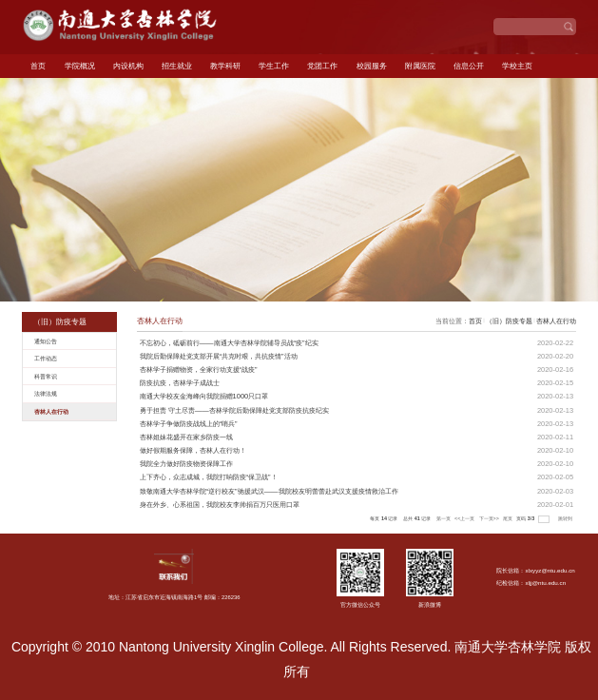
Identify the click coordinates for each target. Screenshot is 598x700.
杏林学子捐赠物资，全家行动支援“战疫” (199, 369)
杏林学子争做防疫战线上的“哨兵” (189, 424)
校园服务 (372, 66)
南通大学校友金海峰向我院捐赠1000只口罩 (204, 396)
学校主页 (517, 66)
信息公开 (469, 66)
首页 (38, 66)
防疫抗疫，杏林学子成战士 (180, 383)
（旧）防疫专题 (509, 321)
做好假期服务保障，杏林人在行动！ (193, 450)
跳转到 (566, 518)
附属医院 (420, 66)
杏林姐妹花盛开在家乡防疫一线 (186, 437)
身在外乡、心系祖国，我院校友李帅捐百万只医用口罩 (220, 505)
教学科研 (225, 66)
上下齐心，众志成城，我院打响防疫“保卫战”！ (209, 477)
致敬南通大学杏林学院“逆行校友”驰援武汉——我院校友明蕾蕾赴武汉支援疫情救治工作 (269, 491)
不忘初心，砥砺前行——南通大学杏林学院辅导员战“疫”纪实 (229, 343)
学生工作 (274, 66)
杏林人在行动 (556, 321)
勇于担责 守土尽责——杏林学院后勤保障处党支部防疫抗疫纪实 (234, 410)
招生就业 (177, 66)
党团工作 (322, 66)
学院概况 (80, 66)
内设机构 (128, 66)
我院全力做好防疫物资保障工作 (186, 464)
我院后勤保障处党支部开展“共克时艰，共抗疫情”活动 (219, 356)
